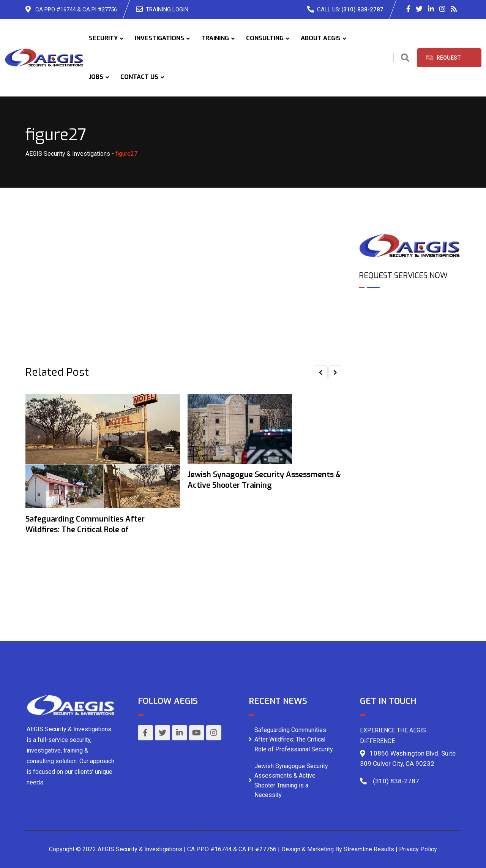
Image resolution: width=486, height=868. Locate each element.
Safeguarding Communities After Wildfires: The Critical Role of (85, 524)
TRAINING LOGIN (167, 9)
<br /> (410, 327)
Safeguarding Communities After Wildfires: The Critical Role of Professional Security (294, 740)
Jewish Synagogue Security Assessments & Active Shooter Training (264, 480)
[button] (321, 372)
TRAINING (215, 38)
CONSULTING (265, 38)
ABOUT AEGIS (321, 38)
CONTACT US (139, 77)
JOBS (96, 77)
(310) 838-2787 (362, 9)
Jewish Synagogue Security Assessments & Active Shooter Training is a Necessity (291, 781)
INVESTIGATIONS (159, 38)
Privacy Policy (418, 849)
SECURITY (103, 38)
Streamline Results (369, 849)
